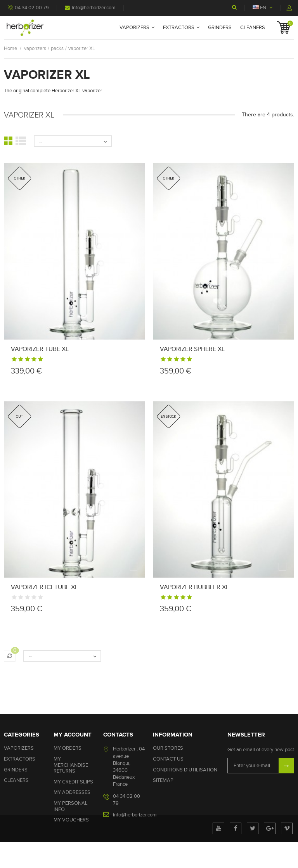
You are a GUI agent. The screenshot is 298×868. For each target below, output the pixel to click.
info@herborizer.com (90, 8)
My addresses (72, 792)
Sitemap (163, 780)
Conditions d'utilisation (185, 770)
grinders (220, 28)
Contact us (168, 759)
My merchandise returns (71, 765)
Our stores (168, 748)
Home (10, 48)
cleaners (253, 28)
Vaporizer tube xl (40, 349)
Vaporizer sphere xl (192, 349)
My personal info (71, 806)
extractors (179, 28)
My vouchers (71, 820)
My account (73, 735)
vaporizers (134, 28)
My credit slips (73, 782)
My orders (68, 748)
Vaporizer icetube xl (44, 587)
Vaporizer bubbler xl (194, 587)
